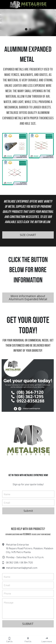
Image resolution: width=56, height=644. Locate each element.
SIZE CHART (28, 235)
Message (9, 602)
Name (7, 494)
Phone (7, 593)
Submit (28, 511)
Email (7, 502)
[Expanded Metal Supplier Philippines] (15, 172)
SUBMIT (28, 624)
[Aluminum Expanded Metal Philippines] (15, 146)
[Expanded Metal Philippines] (41, 146)
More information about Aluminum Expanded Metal (28, 298)
